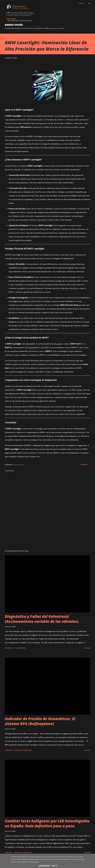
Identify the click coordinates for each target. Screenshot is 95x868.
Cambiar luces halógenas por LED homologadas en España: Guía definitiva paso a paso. (47, 823)
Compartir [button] (84, 465)
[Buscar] (81, 3)
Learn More (44, 866)
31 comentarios (20, 648)
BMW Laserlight (19, 465)
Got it (55, 866)
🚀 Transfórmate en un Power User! (20, 20)
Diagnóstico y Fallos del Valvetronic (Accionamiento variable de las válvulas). (42, 619)
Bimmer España (14, 25)
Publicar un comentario (23, 750)
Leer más (87, 648)
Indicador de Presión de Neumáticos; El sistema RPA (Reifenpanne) (40, 721)
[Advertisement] (47, 534)
